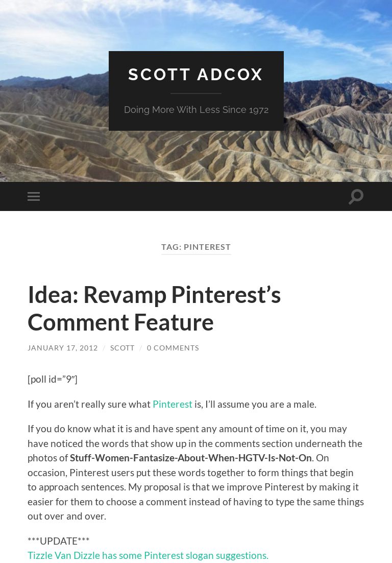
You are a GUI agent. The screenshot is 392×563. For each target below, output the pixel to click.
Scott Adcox (196, 74)
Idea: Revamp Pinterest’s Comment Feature (154, 308)
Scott (122, 348)
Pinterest (173, 404)
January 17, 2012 (63, 348)
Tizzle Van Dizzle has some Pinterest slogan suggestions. (148, 555)
